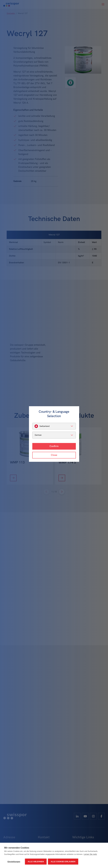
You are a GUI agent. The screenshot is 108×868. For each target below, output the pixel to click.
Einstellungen (14, 862)
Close (54, 455)
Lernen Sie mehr (90, 854)
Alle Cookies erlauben (63, 862)
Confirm (54, 446)
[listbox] (54, 426)
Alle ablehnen (36, 862)
